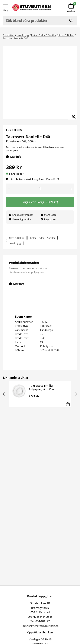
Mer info (16, 157)
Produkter (9, 35)
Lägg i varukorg (40, 202)
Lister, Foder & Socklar (44, 35)
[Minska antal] (9, 189)
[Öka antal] (71, 189)
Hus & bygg (23, 35)
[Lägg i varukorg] (68, 404)
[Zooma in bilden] (73, 115)
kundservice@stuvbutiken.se (40, 626)
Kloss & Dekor (66, 35)
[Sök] (71, 21)
